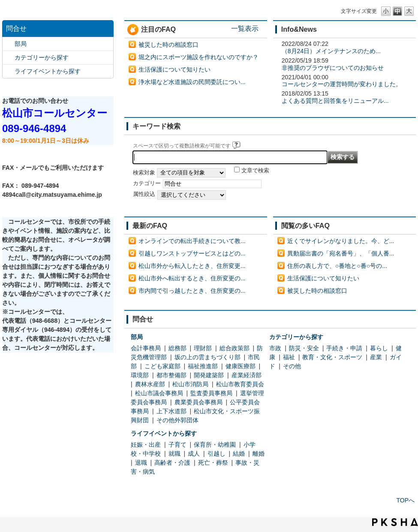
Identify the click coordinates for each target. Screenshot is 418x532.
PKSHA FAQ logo (395, 522)
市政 (275, 348)
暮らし (379, 348)
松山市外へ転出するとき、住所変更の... (192, 278)
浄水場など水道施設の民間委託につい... (192, 82)
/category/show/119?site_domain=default (9, 44)
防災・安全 (304, 348)
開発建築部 (209, 375)
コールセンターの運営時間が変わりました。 (342, 84)
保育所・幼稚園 (215, 445)
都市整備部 (171, 375)
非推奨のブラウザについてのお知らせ (333, 68)
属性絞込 (144, 194)
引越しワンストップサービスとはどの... (192, 253)
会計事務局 (146, 348)
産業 (376, 357)
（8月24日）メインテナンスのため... (331, 51)
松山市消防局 (190, 384)
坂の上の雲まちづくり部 (207, 357)
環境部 (140, 375)
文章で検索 (255, 171)
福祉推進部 (203, 366)
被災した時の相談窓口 (168, 45)
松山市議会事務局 (159, 393)
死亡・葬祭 (213, 463)
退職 (141, 463)
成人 (194, 454)
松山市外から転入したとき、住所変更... (192, 266)
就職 (174, 454)
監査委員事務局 (211, 393)
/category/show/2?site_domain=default (9, 58)
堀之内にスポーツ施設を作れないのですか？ (198, 57)
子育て (177, 445)
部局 (21, 44)
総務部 (177, 348)
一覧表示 (245, 28)
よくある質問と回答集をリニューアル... (335, 101)
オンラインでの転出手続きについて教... (192, 241)
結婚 (239, 454)
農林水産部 (150, 384)
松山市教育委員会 (240, 384)
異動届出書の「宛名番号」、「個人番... (341, 253)
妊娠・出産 (146, 445)
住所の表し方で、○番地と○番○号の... (337, 266)
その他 (292, 366)
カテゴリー (147, 183)
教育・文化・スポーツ (332, 357)
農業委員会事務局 (198, 402)
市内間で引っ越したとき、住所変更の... (192, 291)
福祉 (289, 357)
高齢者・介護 (172, 463)
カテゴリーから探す (42, 57)
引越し (217, 454)
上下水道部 (171, 411)
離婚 (259, 454)
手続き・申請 (344, 348)
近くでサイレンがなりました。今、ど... (341, 241)
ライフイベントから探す (48, 71)
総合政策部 (235, 348)
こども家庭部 (162, 366)
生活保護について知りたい (174, 69)
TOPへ (405, 500)
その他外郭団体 (177, 420)
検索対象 (144, 173)
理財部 (203, 348)
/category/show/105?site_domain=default (9, 71)
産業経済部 (247, 375)
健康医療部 (241, 366)
